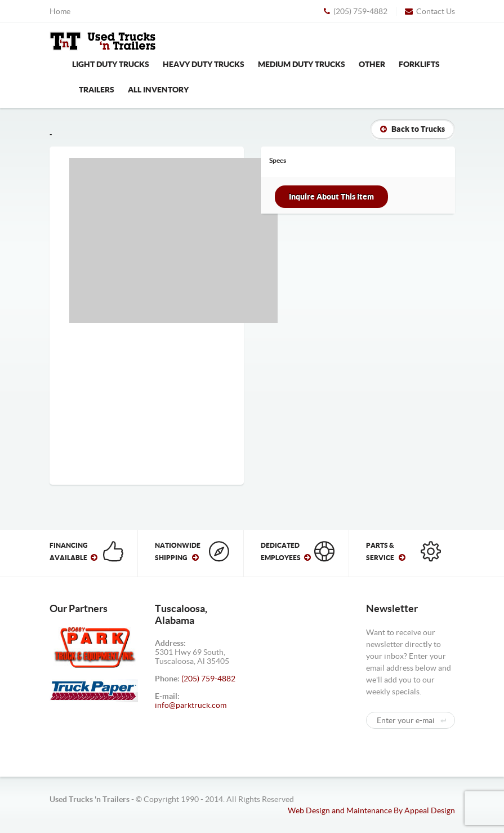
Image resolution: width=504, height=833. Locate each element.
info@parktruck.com (191, 705)
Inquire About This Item (331, 197)
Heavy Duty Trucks (204, 64)
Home (60, 11)
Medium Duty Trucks (302, 64)
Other (372, 64)
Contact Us (430, 11)
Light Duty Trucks (111, 64)
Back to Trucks (412, 129)
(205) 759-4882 (356, 11)
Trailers (97, 90)
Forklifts (419, 64)
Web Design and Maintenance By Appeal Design (371, 810)
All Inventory (158, 90)
